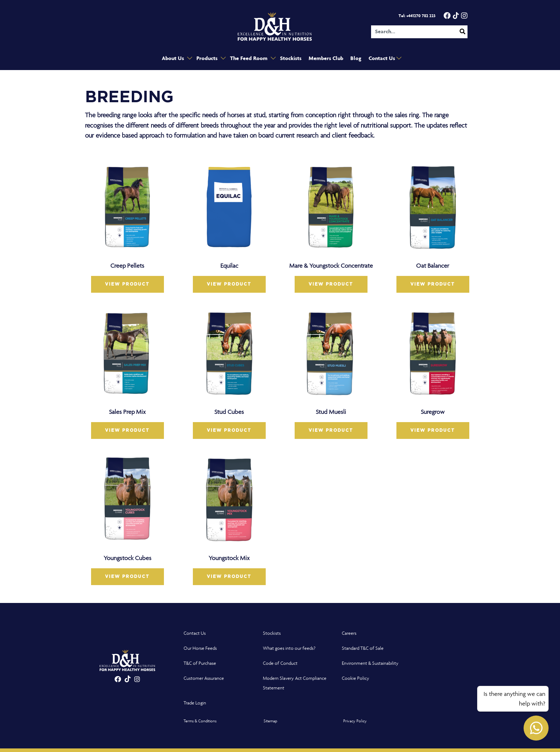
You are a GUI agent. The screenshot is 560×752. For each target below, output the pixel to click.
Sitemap (270, 721)
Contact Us (382, 58)
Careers (349, 633)
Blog (356, 58)
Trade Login (195, 703)
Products (208, 58)
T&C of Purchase (200, 663)
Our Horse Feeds (200, 648)
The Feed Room (249, 58)
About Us (174, 58)
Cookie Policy (356, 678)
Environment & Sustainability (370, 663)
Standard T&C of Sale (363, 648)
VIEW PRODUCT (127, 284)
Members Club (326, 58)
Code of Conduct (280, 663)
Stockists (291, 58)
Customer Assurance (204, 678)
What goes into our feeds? (289, 648)
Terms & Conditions (200, 721)
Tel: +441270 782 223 (417, 16)
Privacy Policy (355, 721)
